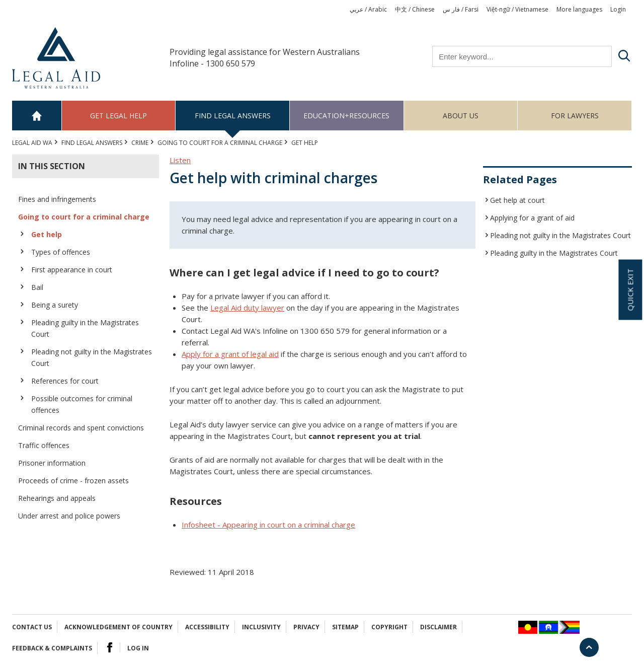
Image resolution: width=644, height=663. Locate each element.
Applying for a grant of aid (532, 218)
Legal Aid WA (32, 143)
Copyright (389, 627)
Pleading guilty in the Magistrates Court (85, 328)
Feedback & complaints (52, 648)
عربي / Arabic (368, 9)
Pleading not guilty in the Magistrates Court (92, 357)
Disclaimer (438, 627)
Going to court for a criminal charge (220, 143)
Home (37, 116)
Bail (37, 287)
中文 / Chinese (415, 9)
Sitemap (345, 627)
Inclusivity (261, 627)
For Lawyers (575, 116)
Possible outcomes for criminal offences (82, 404)
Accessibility (207, 627)
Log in (138, 648)
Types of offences (61, 252)
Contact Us (32, 627)
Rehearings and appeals (57, 498)
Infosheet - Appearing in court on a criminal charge (268, 525)
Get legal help (118, 116)
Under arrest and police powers (69, 516)
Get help (47, 234)
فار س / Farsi (461, 9)
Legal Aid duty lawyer (247, 308)
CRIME (140, 143)
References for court (65, 381)
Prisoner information (52, 463)
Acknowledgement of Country (118, 627)
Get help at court (517, 200)
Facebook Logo (110, 647)
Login (618, 9)
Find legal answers (233, 116)
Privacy (306, 627)
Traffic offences (44, 445)
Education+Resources (346, 116)
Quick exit (630, 289)
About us (461, 116)
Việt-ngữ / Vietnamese (517, 9)
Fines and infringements (57, 199)
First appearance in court (72, 270)
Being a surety (55, 305)
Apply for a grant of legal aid (230, 354)
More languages (579, 9)
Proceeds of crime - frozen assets (73, 481)
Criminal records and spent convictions (81, 428)
